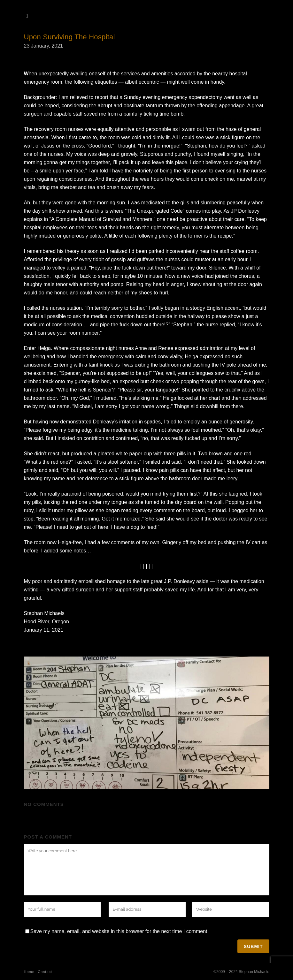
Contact (45, 972)
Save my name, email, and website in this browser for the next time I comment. (120, 931)
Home (29, 972)
